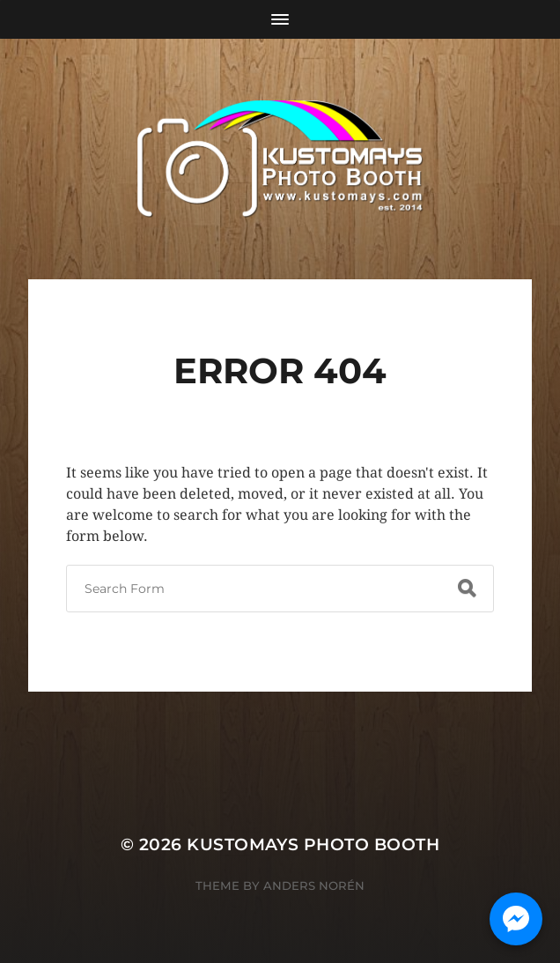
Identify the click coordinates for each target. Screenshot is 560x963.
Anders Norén (314, 885)
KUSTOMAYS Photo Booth (313, 844)
